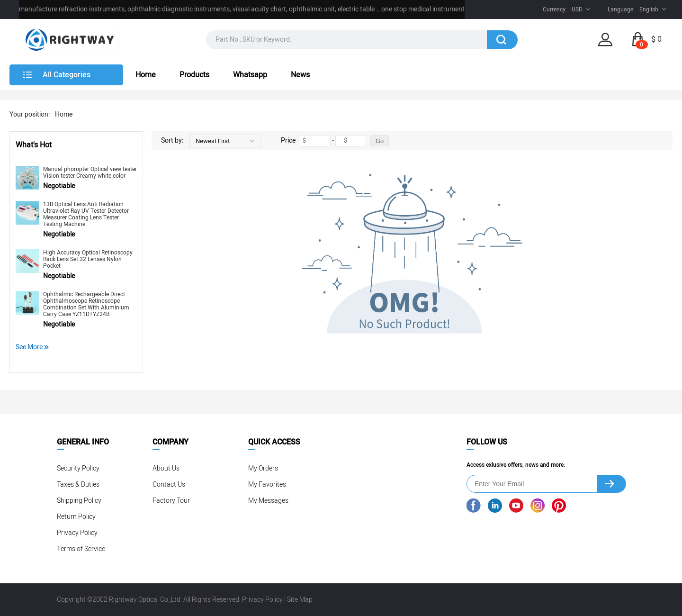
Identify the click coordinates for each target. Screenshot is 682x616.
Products (194, 75)
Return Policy (76, 517)
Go (380, 141)
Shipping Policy (79, 501)
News (300, 75)
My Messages (268, 501)
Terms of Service (81, 549)
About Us (166, 468)
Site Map (300, 600)
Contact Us (169, 485)
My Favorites (267, 485)
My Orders (263, 468)
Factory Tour (171, 501)
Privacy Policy (77, 533)
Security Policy (78, 468)
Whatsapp (250, 75)
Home (146, 75)
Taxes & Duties (78, 485)
